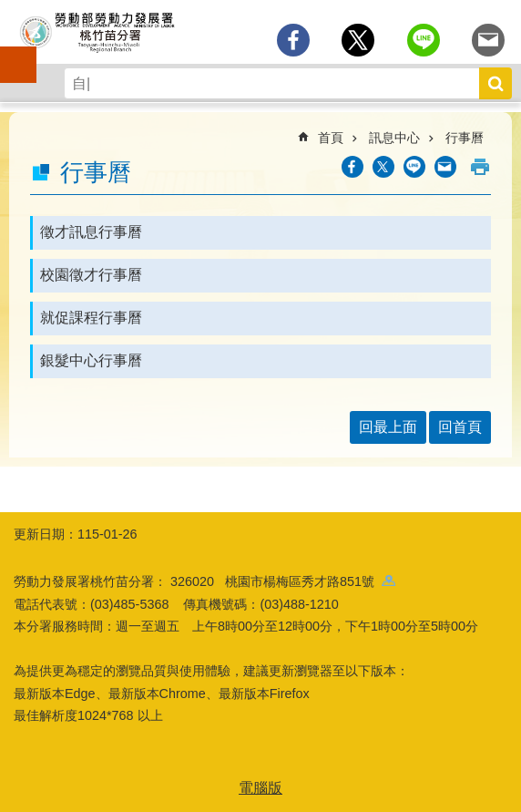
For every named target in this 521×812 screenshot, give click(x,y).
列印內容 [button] (480, 167)
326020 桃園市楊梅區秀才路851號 (283, 581)
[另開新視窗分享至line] (424, 40)
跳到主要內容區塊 (10, 10)
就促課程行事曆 (91, 318)
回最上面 (388, 427)
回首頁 (460, 427)
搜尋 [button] (495, 83)
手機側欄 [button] (10, 52)
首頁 (331, 138)
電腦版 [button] (260, 788)
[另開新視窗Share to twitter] (358, 40)
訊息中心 (394, 138)
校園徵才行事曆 (91, 275)
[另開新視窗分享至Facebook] (293, 40)
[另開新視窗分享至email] (488, 40)
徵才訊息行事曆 (91, 232)
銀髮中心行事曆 (91, 360)
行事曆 (465, 138)
